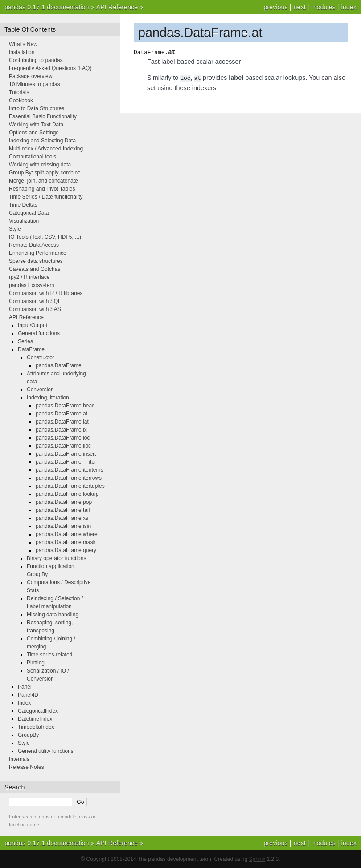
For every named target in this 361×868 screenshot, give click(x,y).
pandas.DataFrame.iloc (63, 446)
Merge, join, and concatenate (43, 181)
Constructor (41, 357)
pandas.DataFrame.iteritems (69, 470)
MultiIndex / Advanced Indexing (46, 149)
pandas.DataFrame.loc (63, 438)
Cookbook (21, 100)
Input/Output (33, 325)
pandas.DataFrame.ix (61, 430)
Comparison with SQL (35, 301)
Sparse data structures (36, 261)
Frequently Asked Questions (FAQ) (50, 68)
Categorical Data (29, 213)
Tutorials (19, 92)
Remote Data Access (34, 245)
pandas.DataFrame (59, 365)
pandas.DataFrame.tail (63, 510)
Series (25, 341)
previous (275, 7)
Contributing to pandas (36, 60)
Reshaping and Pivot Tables (42, 189)
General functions (39, 333)
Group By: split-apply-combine (45, 173)
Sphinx (257, 859)
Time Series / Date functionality (46, 197)
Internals (19, 759)
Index (24, 703)
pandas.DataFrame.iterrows (69, 478)
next (299, 7)
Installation (22, 52)
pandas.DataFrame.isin (63, 526)
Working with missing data (40, 165)
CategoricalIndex (38, 711)
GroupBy (28, 735)
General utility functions (46, 751)
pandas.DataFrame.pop (64, 502)
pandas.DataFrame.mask (66, 542)
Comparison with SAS (35, 309)
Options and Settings (34, 133)
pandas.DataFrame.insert (66, 454)
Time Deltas (23, 205)
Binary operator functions (56, 558)
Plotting (36, 663)
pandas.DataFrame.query (66, 550)
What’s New (23, 44)
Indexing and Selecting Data (42, 141)
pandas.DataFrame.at (62, 414)
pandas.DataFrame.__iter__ (69, 462)
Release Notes (27, 767)
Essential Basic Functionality (43, 116)
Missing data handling (53, 615)
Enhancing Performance (38, 253)
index (349, 7)
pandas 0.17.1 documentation (47, 7)
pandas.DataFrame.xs (62, 518)
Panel (25, 687)
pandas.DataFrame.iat (62, 422)
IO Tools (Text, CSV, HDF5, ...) (45, 237)
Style (15, 229)
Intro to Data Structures (37, 108)
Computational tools (33, 157)
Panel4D (28, 695)
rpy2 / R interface (29, 277)
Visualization (24, 221)
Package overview (31, 76)
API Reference (117, 7)
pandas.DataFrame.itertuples (70, 486)
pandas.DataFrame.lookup (67, 494)
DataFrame (31, 349)
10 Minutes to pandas (35, 84)
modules (323, 7)
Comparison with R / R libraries (46, 293)
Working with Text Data (36, 125)
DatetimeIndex (35, 719)
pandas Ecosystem (31, 285)
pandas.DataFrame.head (65, 406)
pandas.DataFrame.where (67, 534)
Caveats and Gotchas (35, 269)
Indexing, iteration (48, 398)
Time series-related (49, 655)
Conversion (40, 390)
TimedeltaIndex (36, 727)
